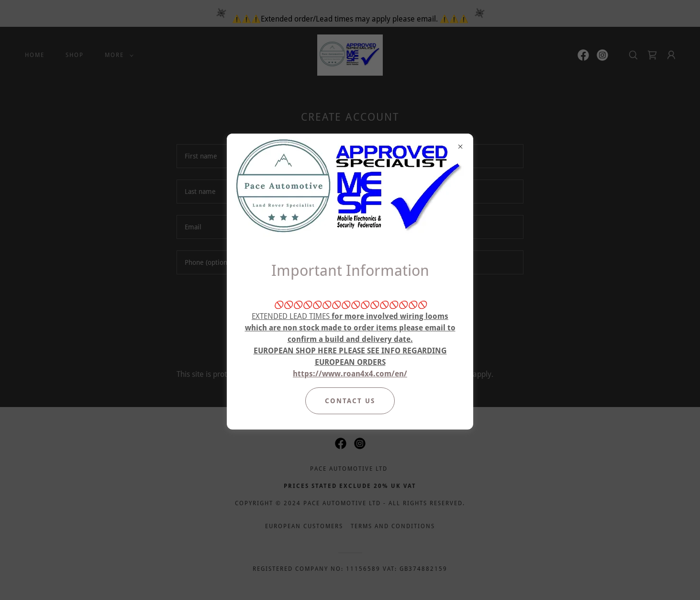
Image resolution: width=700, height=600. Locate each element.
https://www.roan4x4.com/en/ (350, 374)
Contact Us (350, 401)
